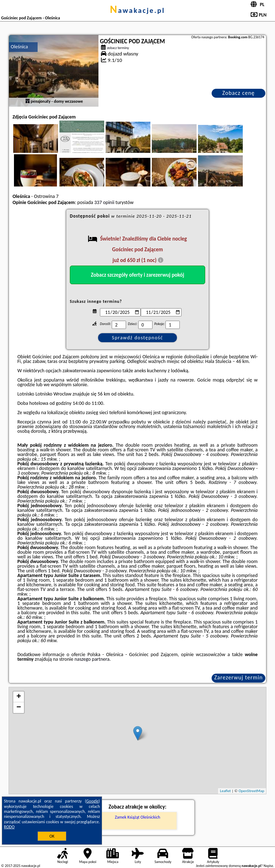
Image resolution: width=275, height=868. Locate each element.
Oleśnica (19, 47)
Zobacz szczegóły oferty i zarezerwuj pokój (138, 275)
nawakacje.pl (137, 10)
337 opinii (104, 202)
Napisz (268, 866)
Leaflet (225, 791)
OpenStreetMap (251, 791)
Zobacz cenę (239, 93)
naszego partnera (92, 659)
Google (93, 801)
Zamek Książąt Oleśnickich (138, 817)
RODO (9, 827)
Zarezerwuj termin (238, 677)
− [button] (19, 708)
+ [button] (19, 697)
